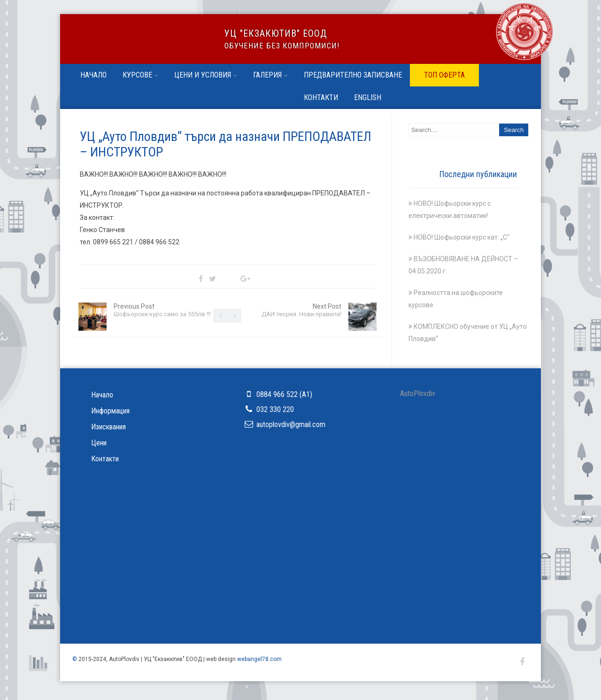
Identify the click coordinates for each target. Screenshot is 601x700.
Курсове (140, 75)
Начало (93, 75)
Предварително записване (353, 75)
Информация (110, 411)
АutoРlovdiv (418, 393)
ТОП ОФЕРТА (444, 75)
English (368, 97)
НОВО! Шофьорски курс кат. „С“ (462, 237)
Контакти (321, 97)
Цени (99, 443)
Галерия (270, 75)
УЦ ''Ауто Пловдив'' (138, 43)
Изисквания (108, 427)
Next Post (301, 310)
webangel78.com (259, 659)
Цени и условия (206, 75)
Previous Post (162, 310)
